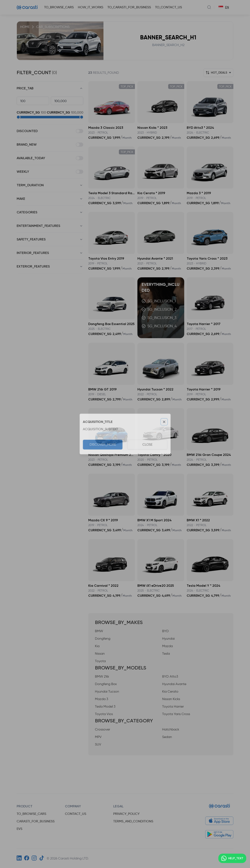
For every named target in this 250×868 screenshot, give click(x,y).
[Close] (165, 421)
